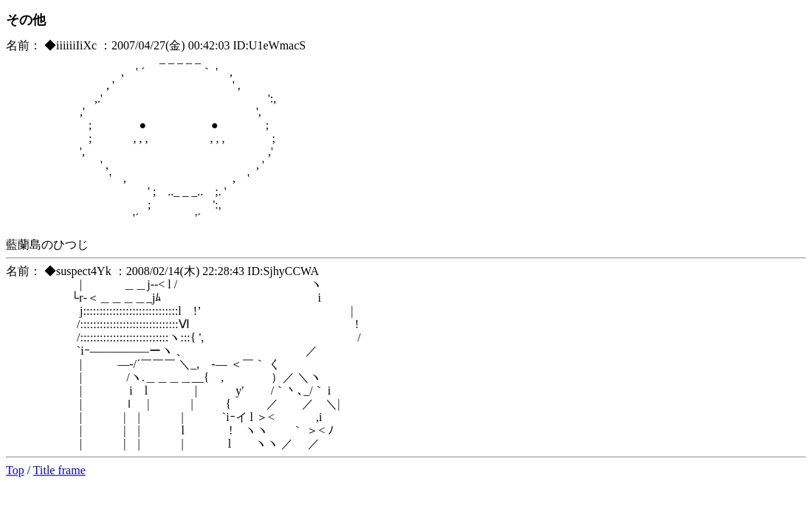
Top (15, 470)
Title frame (59, 470)
